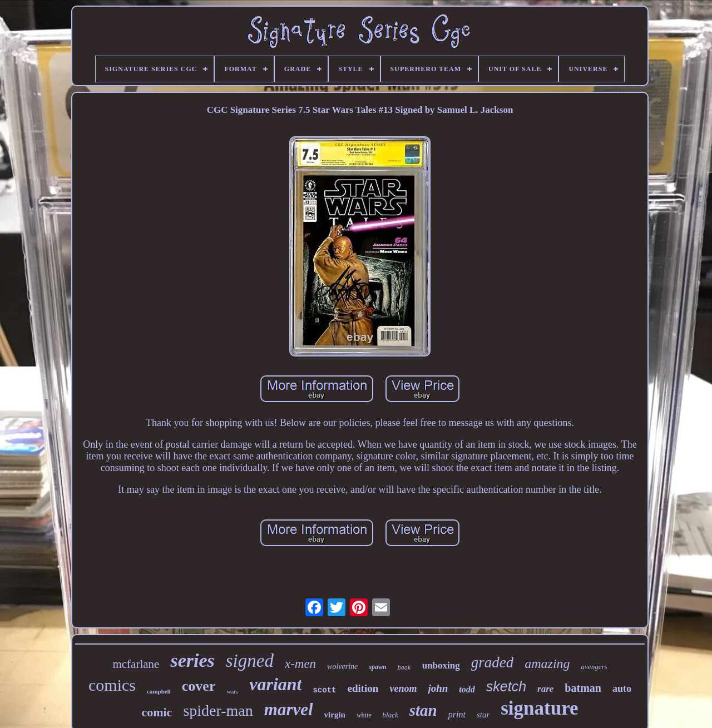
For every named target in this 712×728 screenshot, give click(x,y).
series (192, 660)
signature (539, 708)
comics (112, 685)
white (364, 715)
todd (467, 689)
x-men (300, 664)
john (438, 688)
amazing (547, 663)
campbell (159, 691)
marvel (289, 709)
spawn (377, 667)
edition (363, 688)
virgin (335, 715)
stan (423, 710)
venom (403, 689)
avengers (594, 667)
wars (232, 691)
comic (157, 712)
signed (250, 661)
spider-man (218, 710)
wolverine (342, 667)
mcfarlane (136, 664)
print (457, 714)
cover (199, 686)
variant (275, 684)
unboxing (441, 665)
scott (324, 690)
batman (583, 688)
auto (622, 689)
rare (545, 689)
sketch (506, 686)
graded (493, 662)
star (483, 715)
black (390, 715)
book (404, 668)
